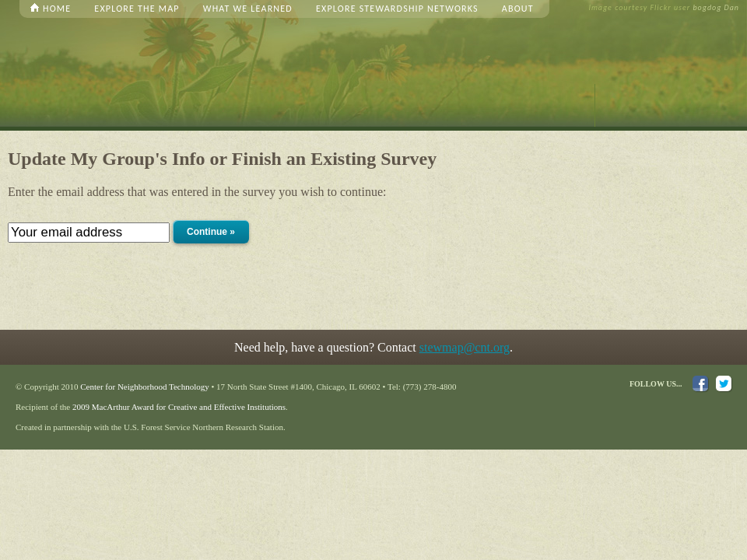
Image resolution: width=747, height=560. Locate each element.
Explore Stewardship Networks (397, 9)
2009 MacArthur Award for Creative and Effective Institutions (179, 407)
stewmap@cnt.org (465, 347)
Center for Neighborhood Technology (145, 387)
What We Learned (248, 9)
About (518, 9)
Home (57, 9)
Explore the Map (137, 9)
